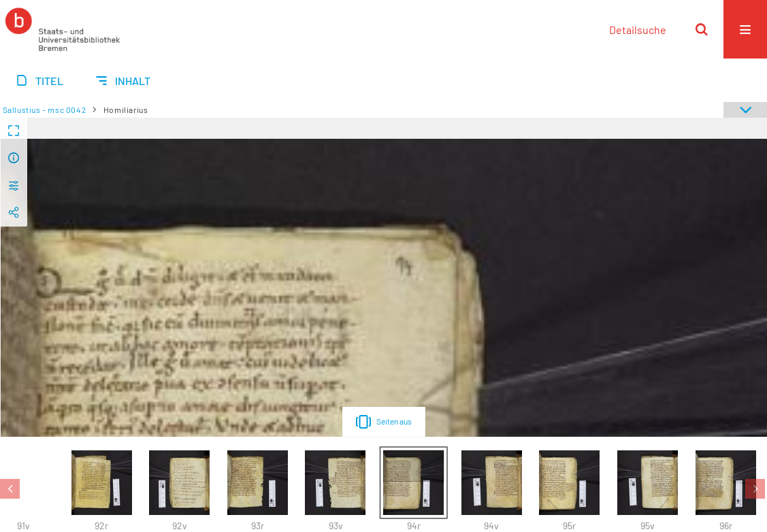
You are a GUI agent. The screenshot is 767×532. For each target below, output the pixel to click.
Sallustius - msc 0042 (45, 110)
